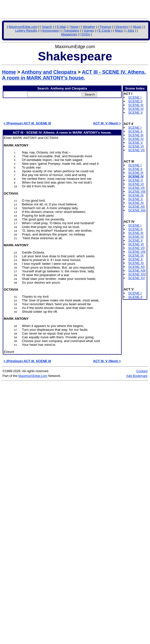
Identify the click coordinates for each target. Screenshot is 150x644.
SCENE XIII (137, 210)
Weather (89, 27)
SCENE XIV (137, 274)
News (74, 27)
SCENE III (136, 105)
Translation (71, 30)
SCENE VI (136, 146)
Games (89, 30)
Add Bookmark (137, 376)
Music (137, 27)
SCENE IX (136, 195)
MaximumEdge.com (23, 27)
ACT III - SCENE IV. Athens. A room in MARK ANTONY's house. (74, 75)
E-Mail (61, 27)
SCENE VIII (137, 191)
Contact (142, 371)
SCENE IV (136, 109)
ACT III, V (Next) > (107, 123)
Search (47, 27)
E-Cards (105, 30)
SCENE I (135, 97)
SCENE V (135, 112)
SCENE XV (137, 278)
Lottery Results (26, 30)
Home (9, 72)
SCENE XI (136, 203)
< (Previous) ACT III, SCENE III (27, 123)
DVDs (86, 34)
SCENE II (135, 101)
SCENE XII (136, 207)
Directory (122, 27)
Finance (105, 27)
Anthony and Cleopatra (49, 72)
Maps (119, 30)
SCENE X (135, 199)
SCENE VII (136, 150)
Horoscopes (50, 30)
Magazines (69, 34)
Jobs (131, 30)
